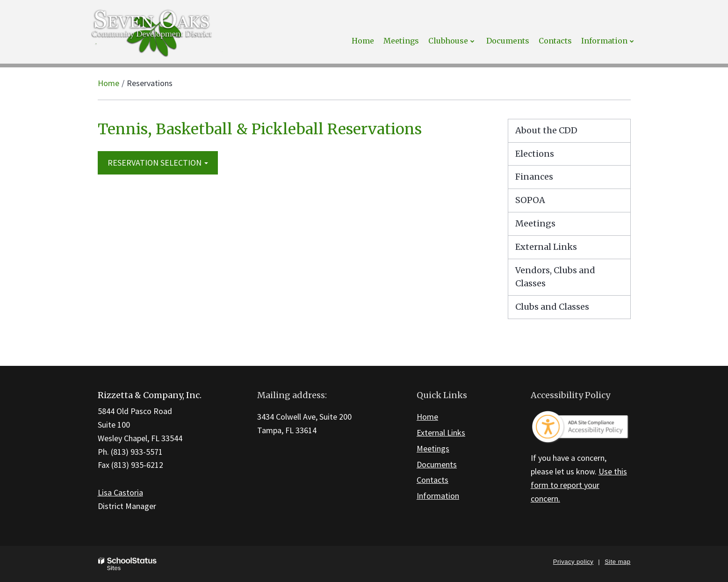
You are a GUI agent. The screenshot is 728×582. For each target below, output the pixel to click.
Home (108, 83)
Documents (437, 464)
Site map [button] (617, 562)
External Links (546, 247)
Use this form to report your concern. (579, 485)
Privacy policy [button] (573, 562)
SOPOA (530, 200)
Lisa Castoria (120, 492)
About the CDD (546, 130)
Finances (534, 177)
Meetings (535, 223)
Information (438, 496)
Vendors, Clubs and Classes (555, 277)
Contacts (432, 480)
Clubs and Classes (552, 307)
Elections (535, 154)
